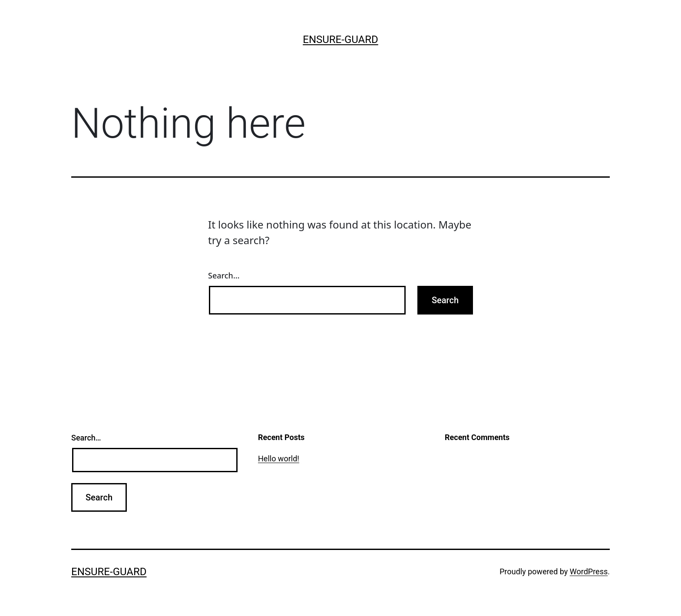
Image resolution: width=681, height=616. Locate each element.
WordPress (589, 571)
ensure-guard (340, 40)
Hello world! (279, 459)
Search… (224, 275)
